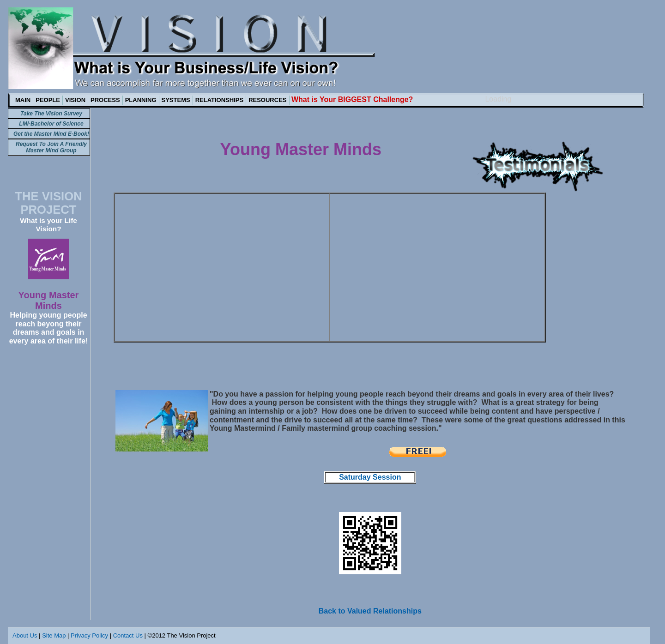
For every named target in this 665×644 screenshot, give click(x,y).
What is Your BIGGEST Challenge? (352, 99)
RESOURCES (267, 100)
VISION (75, 100)
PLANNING (141, 100)
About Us (25, 635)
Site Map (54, 635)
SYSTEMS (176, 100)
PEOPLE (48, 100)
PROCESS (105, 100)
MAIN (23, 100)
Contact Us (128, 635)
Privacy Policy (89, 635)
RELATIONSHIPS (220, 100)
